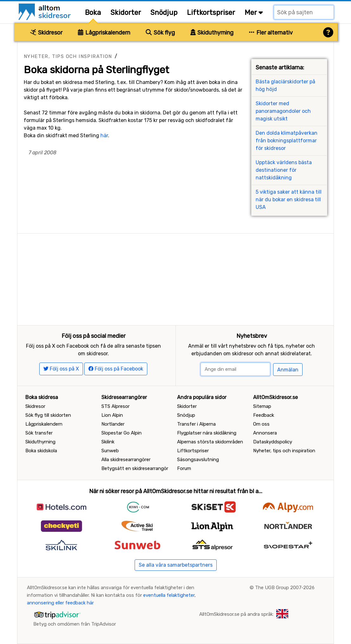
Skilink (108, 442)
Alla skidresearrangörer (126, 460)
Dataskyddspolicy (273, 442)
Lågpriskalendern (104, 33)
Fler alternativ (271, 33)
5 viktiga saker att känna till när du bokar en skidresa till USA (289, 200)
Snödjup (164, 13)
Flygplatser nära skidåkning (207, 433)
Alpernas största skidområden (210, 442)
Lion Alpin (112, 415)
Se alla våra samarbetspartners (176, 565)
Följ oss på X (61, 369)
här (104, 135)
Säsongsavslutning (198, 460)
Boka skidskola (41, 451)
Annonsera (265, 433)
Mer (254, 13)
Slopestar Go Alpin (121, 433)
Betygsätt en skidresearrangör (135, 468)
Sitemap (262, 406)
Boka (93, 13)
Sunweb (110, 451)
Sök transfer (39, 433)
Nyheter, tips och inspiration (68, 56)
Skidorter (126, 13)
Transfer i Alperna (196, 424)
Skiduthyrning (212, 33)
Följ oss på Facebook (116, 369)
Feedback (264, 415)
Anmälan (288, 370)
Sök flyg (160, 33)
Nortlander (113, 424)
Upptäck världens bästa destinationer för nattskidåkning (284, 170)
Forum (184, 468)
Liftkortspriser (211, 13)
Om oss (261, 424)
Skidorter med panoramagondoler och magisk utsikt (283, 111)
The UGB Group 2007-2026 (285, 588)
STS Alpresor (115, 406)
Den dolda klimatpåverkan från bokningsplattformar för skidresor (287, 141)
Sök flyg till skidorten (48, 415)
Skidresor (46, 33)
